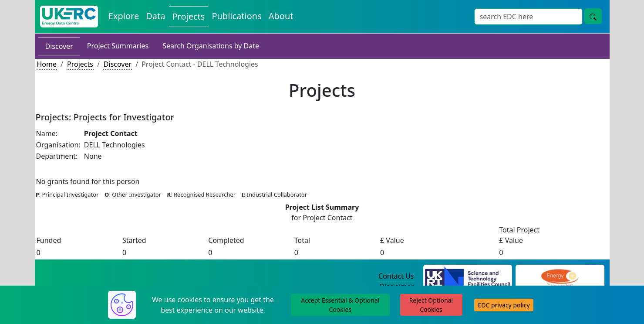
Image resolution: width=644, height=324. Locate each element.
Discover (59, 46)
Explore (124, 16)
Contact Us (396, 276)
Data (155, 16)
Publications (236, 16)
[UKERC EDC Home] (69, 17)
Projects (189, 16)
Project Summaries (118, 46)
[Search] (528, 17)
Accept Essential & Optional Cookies (340, 305)
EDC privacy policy (504, 305)
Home (47, 64)
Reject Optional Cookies (431, 305)
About (281, 16)
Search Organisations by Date (211, 46)
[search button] (593, 16)
